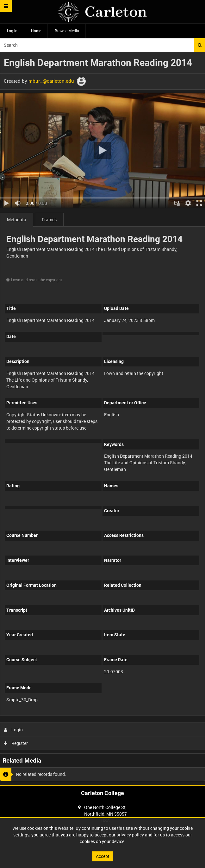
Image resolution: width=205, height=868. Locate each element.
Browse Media (67, 31)
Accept (103, 856)
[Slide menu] (6, 6)
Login (13, 730)
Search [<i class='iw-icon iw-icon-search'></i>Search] (200, 45)
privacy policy (130, 835)
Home (36, 31)
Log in (12, 31)
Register (16, 743)
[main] (102, 419)
